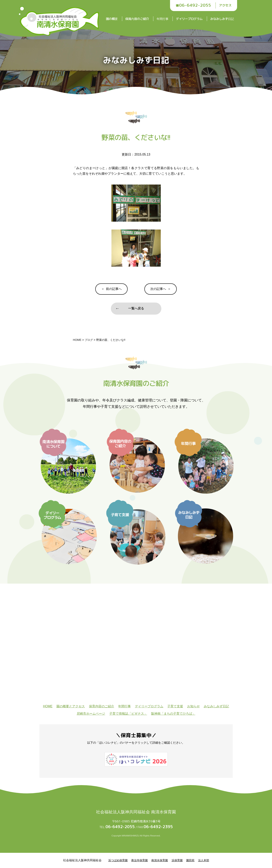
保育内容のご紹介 (137, 19)
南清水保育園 (160, 860)
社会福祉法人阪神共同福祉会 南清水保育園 (136, 812)
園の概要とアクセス (71, 706)
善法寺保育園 (139, 860)
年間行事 (163, 19)
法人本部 (204, 860)
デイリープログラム (189, 19)
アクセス (225, 5)
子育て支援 (175, 706)
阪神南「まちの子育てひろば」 (173, 714)
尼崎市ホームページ (91, 714)
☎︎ (193, 5)
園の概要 (112, 19)
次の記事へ (158, 289)
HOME (48, 706)
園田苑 (190, 860)
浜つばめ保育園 (118, 860)
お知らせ (193, 706)
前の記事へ (114, 289)
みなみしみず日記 (222, 19)
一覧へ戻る (136, 308)
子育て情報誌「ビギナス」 (128, 714)
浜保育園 (177, 860)
